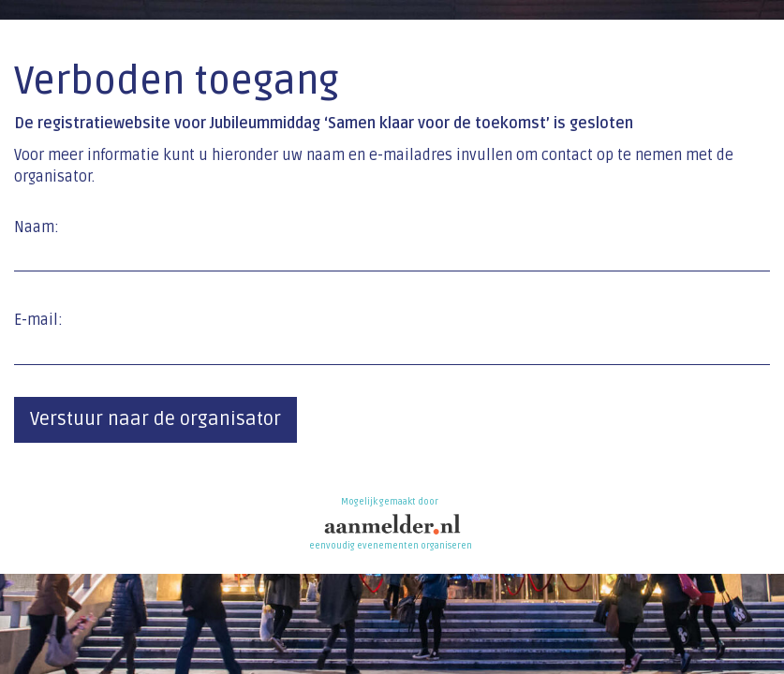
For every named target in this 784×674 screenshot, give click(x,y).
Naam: (37, 227)
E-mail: (38, 320)
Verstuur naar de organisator (155, 419)
